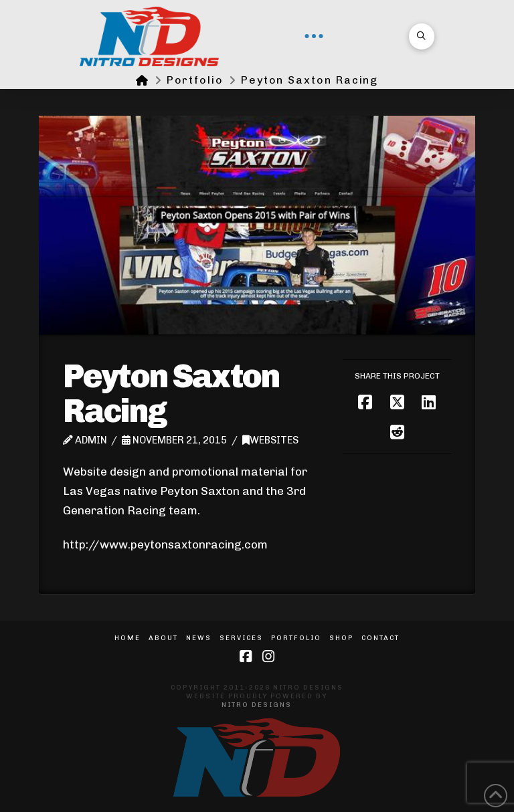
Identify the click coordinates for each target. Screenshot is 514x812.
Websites (270, 440)
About (163, 638)
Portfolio (296, 638)
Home (127, 638)
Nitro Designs (257, 705)
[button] (314, 36)
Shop (341, 638)
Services (241, 638)
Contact (380, 638)
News (199, 638)
